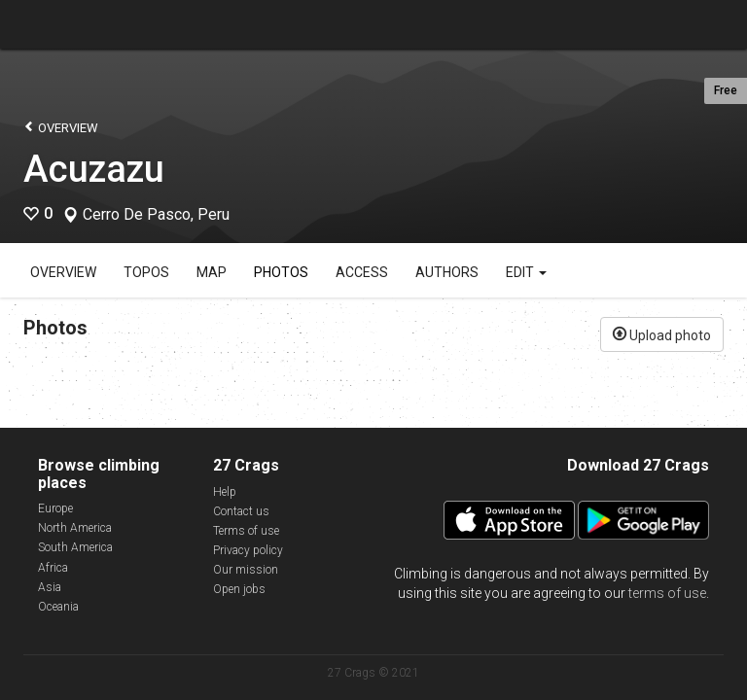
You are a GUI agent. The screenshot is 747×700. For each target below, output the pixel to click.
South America (75, 547)
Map (212, 272)
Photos (281, 272)
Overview (61, 127)
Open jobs (239, 589)
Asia (50, 587)
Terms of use (246, 531)
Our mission (246, 570)
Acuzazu (94, 169)
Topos (146, 272)
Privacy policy (248, 550)
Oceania (58, 607)
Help (225, 492)
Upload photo (662, 333)
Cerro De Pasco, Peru (156, 215)
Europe (55, 508)
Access (362, 272)
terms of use (667, 593)
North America (75, 528)
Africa (53, 568)
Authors (447, 272)
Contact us (241, 511)
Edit (526, 272)
